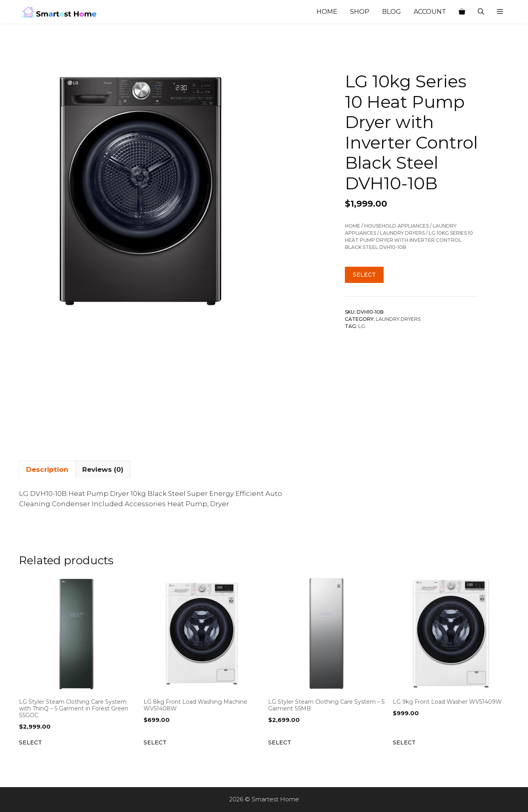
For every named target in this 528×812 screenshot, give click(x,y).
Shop (360, 12)
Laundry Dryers (402, 233)
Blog (392, 12)
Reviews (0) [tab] (103, 469)
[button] (500, 12)
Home (327, 12)
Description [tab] (47, 469)
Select (364, 275)
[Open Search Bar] (481, 12)
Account (430, 12)
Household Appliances (396, 226)
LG (362, 326)
